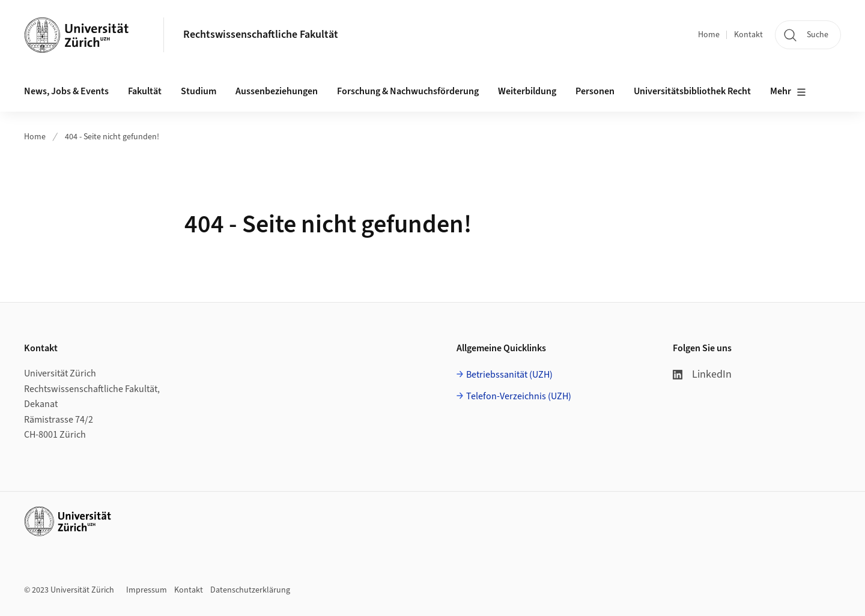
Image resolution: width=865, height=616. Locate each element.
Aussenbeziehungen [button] (277, 91)
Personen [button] (595, 91)
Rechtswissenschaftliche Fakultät (261, 35)
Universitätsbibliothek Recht (692, 91)
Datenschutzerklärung (250, 590)
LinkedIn (702, 374)
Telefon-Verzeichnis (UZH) (519, 396)
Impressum (147, 590)
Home (709, 35)
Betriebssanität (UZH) (509, 375)
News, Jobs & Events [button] (66, 91)
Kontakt (748, 35)
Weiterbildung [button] (527, 91)
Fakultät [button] (145, 91)
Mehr (788, 92)
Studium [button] (199, 91)
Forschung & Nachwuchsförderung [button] (408, 91)
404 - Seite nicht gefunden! (112, 137)
